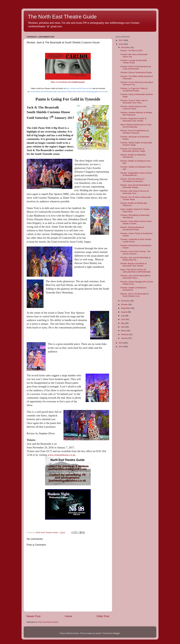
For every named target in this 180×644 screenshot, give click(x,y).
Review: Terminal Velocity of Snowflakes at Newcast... (133, 180)
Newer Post (34, 616)
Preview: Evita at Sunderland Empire (136, 72)
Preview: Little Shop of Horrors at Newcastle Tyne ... (135, 192)
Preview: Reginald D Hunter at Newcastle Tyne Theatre (134, 120)
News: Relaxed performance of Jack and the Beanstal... (136, 126)
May (123, 323)
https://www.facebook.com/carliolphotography (68, 82)
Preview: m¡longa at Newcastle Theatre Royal (134, 61)
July (123, 316)
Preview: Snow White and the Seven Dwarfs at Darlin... (136, 222)
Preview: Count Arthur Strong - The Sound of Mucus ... (135, 253)
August (124, 312)
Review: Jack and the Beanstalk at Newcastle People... (135, 186)
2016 (121, 44)
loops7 (99, 633)
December (126, 47)
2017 (121, 40)
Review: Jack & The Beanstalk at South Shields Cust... (135, 295)
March (124, 331)
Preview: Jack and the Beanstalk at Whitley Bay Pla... (135, 259)
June (123, 319)
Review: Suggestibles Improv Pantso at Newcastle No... (136, 174)
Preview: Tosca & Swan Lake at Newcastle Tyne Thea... (134, 102)
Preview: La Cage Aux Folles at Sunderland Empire (134, 89)
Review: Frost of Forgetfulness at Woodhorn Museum (135, 132)
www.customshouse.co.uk (61, 455)
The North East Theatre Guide (62, 17)
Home (68, 616)
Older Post (103, 616)
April (123, 327)
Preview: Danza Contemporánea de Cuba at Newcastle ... (136, 68)
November (126, 301)
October (125, 304)
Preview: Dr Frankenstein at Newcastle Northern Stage (133, 150)
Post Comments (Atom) (48, 622)
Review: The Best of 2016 (132, 51)
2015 (121, 343)
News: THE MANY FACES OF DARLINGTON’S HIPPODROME (136, 271)
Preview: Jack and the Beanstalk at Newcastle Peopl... (135, 277)
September (126, 308)
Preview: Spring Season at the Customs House (134, 108)
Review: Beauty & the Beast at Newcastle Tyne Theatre (134, 265)
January (125, 338)
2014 (121, 347)
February (125, 334)
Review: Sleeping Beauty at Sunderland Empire (132, 228)
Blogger (117, 633)
